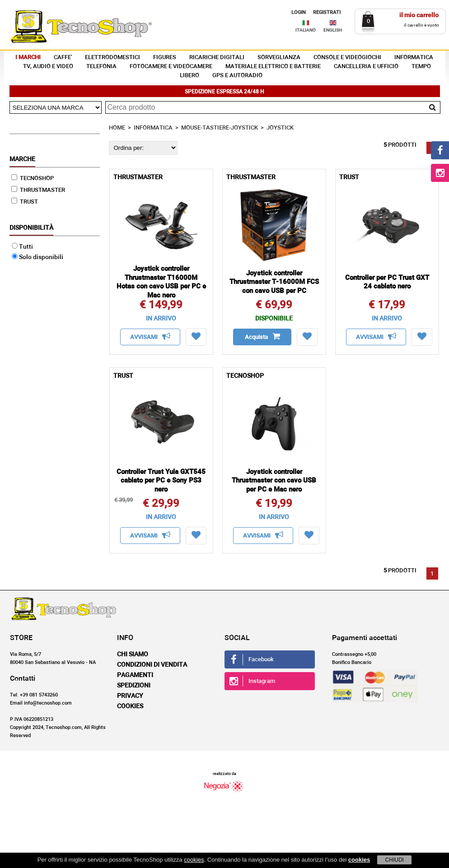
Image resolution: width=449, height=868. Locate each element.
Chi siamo (133, 654)
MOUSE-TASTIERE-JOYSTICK (220, 128)
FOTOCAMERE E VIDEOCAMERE (171, 67)
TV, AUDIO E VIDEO (48, 67)
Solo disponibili (37, 257)
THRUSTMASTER (38, 190)
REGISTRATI (327, 12)
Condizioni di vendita (152, 665)
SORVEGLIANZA (279, 58)
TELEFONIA (101, 67)
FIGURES (165, 58)
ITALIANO (306, 30)
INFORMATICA (414, 58)
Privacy (130, 696)
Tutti (22, 247)
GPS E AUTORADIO (237, 76)
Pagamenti (135, 675)
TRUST (25, 202)
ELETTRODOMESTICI (112, 58)
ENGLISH (333, 30)
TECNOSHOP (33, 179)
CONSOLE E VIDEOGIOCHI (347, 58)
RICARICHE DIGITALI (217, 58)
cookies (194, 860)
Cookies (130, 706)
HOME (117, 128)
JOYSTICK (280, 128)
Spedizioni (134, 686)
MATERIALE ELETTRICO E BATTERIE (273, 67)
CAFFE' (63, 58)
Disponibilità (31, 228)
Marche (22, 159)
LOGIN (299, 12)
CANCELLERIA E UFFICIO (366, 67)
